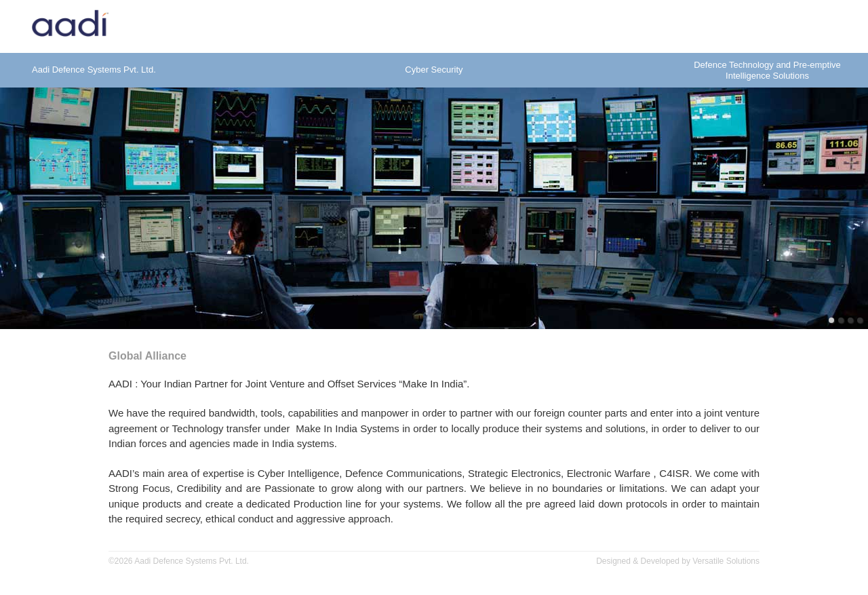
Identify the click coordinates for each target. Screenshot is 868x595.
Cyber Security (434, 70)
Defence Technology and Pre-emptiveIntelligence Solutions (767, 70)
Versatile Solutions (726, 561)
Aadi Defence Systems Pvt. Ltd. (94, 70)
